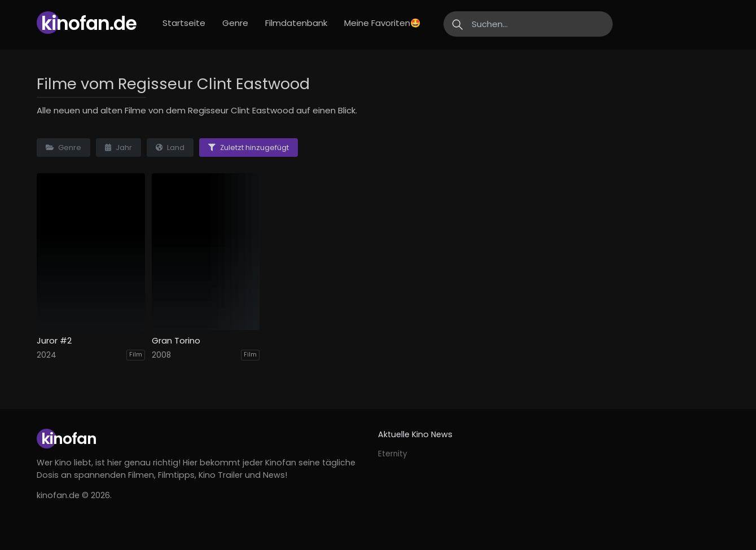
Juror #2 (54, 341)
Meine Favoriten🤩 (383, 23)
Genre (235, 23)
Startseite (184, 23)
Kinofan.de (89, 23)
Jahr (118, 148)
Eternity (393, 454)
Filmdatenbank (296, 23)
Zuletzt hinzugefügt (249, 148)
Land (170, 148)
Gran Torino (176, 341)
